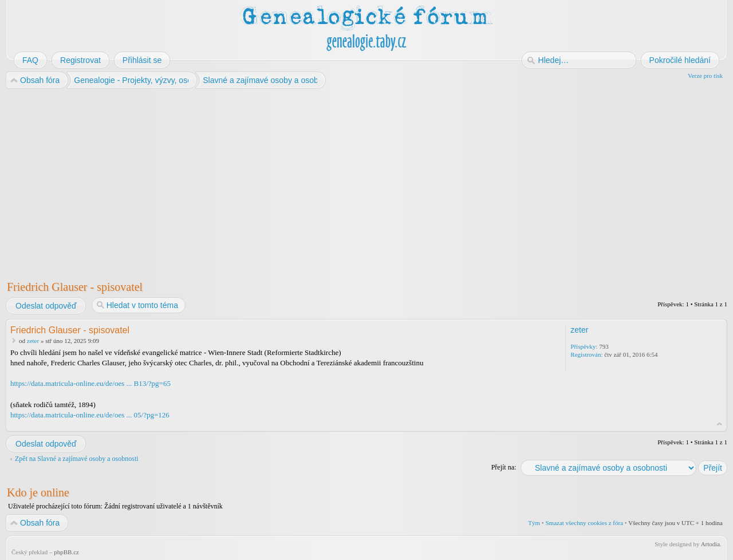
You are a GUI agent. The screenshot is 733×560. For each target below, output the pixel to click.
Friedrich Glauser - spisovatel (75, 287)
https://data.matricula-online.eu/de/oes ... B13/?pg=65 (90, 383)
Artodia (711, 544)
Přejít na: (504, 467)
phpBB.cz (66, 552)
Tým (534, 523)
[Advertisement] (350, 182)
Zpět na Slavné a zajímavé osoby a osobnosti (77, 459)
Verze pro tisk (705, 76)
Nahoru (720, 424)
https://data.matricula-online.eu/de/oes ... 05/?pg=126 (90, 415)
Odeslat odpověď (46, 306)
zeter (33, 341)
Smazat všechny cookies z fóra (584, 523)
